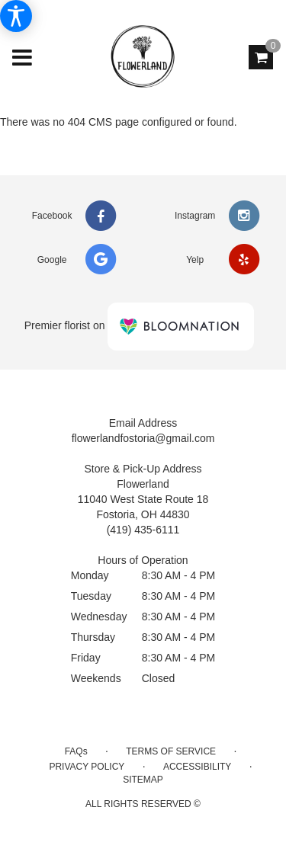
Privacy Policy (87, 767)
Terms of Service (171, 751)
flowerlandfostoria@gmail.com (143, 438)
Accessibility (197, 767)
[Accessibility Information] (16, 16)
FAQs (76, 751)
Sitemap (143, 780)
